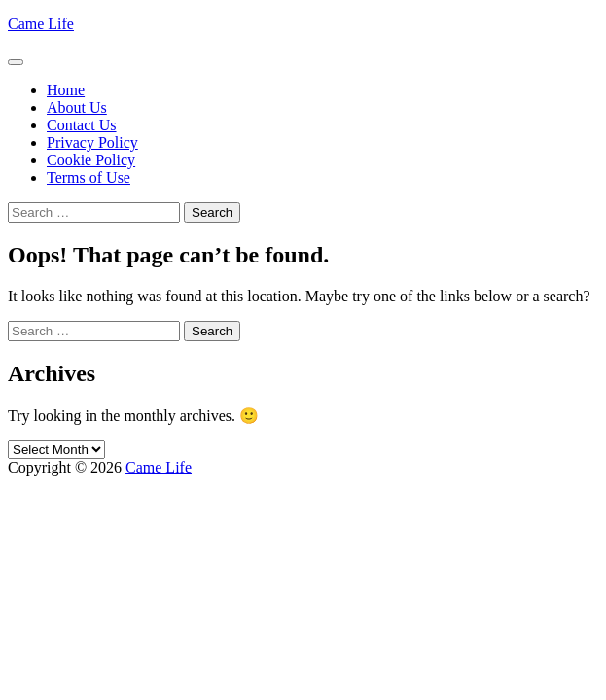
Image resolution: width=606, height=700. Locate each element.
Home (66, 90)
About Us (77, 107)
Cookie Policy (91, 160)
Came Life (41, 24)
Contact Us (82, 125)
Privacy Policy (92, 142)
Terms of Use (89, 177)
